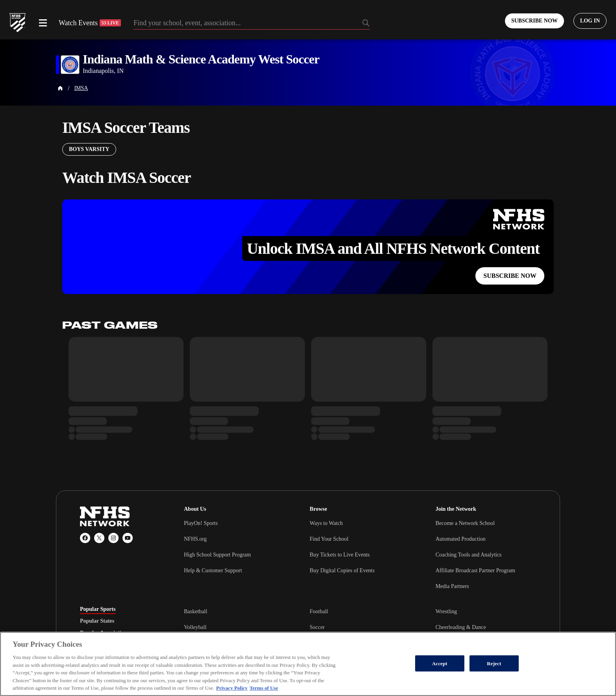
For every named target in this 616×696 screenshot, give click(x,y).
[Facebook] (85, 538)
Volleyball (195, 627)
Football (319, 611)
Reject (494, 663)
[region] (308, 664)
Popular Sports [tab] (98, 609)
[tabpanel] (360, 627)
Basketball (196, 611)
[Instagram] (113, 538)
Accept (440, 663)
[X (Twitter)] (99, 538)
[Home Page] (60, 88)
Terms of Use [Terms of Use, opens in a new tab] (264, 688)
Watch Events (90, 23)
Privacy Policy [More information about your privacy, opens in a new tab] (232, 688)
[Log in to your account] (590, 21)
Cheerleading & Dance (461, 627)
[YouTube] (128, 538)
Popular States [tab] (97, 621)
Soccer (317, 627)
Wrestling (446, 611)
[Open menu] (43, 23)
